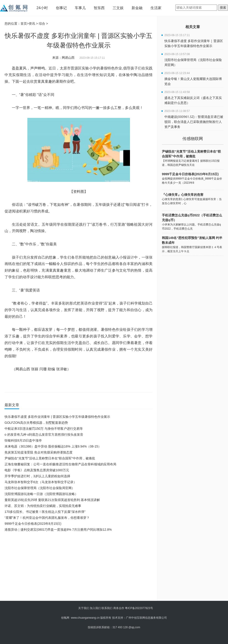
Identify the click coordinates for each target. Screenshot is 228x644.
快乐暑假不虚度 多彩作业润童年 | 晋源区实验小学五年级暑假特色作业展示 (57, 417)
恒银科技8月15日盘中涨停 (23, 440)
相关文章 (193, 27)
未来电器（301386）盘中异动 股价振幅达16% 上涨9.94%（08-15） (53, 446)
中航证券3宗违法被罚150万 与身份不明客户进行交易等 (44, 429)
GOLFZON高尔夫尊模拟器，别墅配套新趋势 (36, 423)
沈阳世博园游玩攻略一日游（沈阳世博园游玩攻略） (41, 494)
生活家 (156, 8)
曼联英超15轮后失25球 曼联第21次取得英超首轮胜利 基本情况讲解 (52, 500)
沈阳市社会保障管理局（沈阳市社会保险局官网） (40, 488)
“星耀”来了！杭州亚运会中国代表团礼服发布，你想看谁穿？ (47, 518)
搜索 (223, 8)
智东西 (99, 8)
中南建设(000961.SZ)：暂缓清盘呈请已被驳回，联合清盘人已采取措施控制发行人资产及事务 (194, 122)
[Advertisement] (71, 567)
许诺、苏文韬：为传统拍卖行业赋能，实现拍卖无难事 (43, 506)
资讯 (32, 24)
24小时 (42, 8)
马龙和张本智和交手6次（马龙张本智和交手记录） (41, 482)
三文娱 (118, 8)
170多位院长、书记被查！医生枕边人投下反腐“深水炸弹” (45, 512)
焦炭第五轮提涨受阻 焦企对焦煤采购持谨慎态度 (39, 452)
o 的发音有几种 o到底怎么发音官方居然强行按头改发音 (44, 435)
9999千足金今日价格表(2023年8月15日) (33, 524)
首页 (24, 24)
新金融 (137, 8)
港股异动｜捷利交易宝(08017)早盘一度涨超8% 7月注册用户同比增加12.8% (58, 530)
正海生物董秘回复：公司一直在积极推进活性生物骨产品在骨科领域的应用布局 (60, 464)
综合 (42, 24)
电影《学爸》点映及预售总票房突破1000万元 (37, 470)
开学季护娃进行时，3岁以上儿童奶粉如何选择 (37, 476)
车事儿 (80, 8)
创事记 (61, 8)
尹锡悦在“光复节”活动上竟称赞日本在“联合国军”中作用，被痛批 (50, 458)
